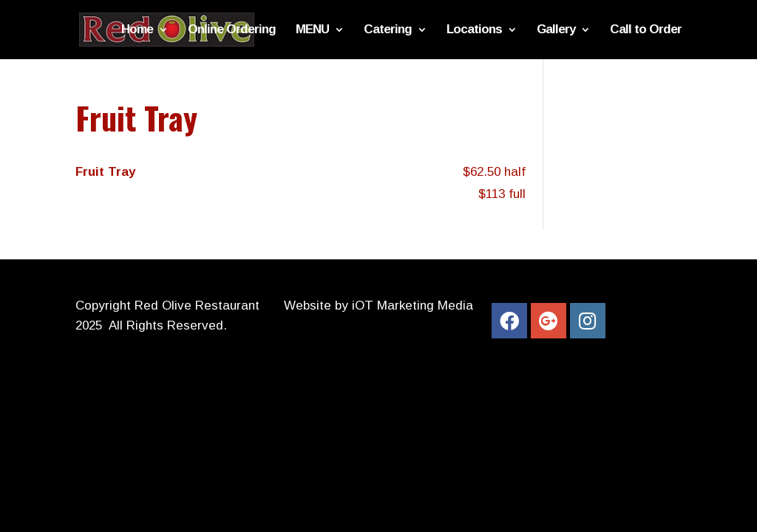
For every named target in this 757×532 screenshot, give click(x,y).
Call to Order (646, 30)
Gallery (556, 30)
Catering (388, 30)
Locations (474, 30)
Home (137, 30)
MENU (312, 30)
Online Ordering (232, 30)
